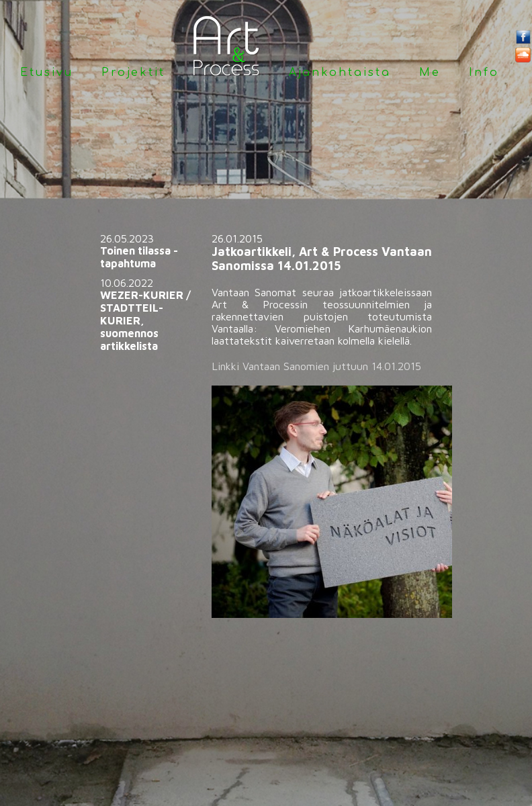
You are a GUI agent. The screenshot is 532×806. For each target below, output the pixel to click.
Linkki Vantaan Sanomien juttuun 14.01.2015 (316, 366)
